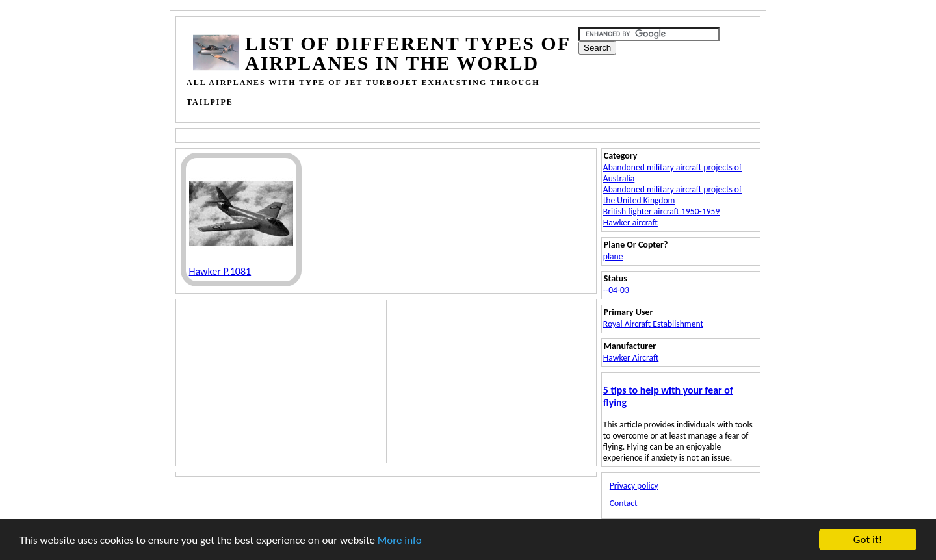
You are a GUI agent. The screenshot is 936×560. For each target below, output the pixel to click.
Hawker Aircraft (631, 358)
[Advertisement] (430, 134)
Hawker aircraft (630, 223)
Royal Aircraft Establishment (653, 324)
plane (613, 256)
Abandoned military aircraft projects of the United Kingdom (672, 195)
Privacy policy (634, 486)
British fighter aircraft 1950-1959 (662, 211)
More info (400, 541)
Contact (624, 503)
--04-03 (616, 290)
